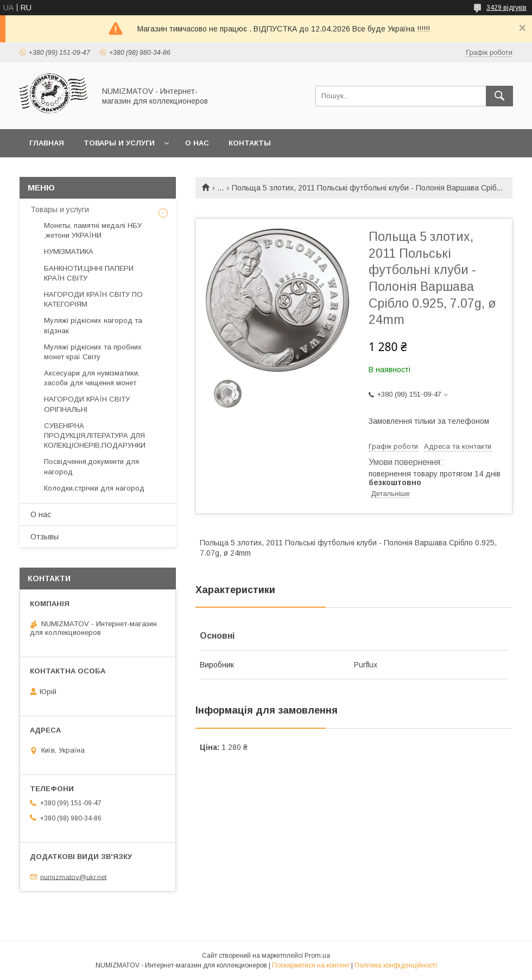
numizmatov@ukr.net (73, 877)
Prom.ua (317, 956)
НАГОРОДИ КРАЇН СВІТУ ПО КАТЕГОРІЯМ (93, 299)
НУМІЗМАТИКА (69, 252)
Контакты (250, 143)
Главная (47, 143)
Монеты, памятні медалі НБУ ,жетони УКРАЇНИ (93, 230)
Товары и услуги (119, 143)
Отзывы (45, 537)
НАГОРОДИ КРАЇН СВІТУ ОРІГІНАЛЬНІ (87, 404)
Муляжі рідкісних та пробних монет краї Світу (93, 352)
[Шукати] (499, 96)
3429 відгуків (506, 8)
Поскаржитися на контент (311, 965)
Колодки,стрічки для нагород (94, 488)
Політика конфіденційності (396, 965)
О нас (197, 143)
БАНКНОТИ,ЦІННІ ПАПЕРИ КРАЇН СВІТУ (89, 273)
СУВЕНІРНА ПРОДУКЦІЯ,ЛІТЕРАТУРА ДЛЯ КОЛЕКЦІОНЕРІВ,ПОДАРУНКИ (95, 435)
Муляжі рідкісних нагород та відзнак (93, 325)
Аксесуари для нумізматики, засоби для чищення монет (92, 378)
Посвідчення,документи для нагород (91, 466)
